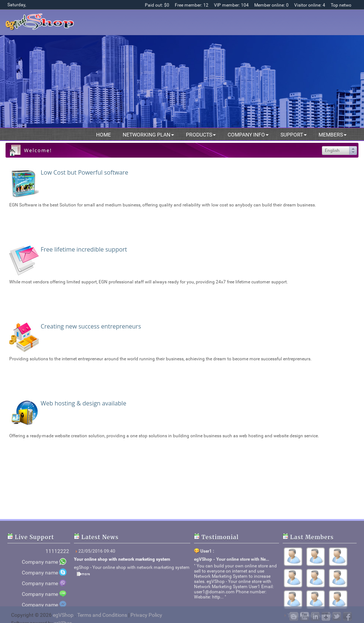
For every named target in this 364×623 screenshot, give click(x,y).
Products (201, 135)
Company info (248, 135)
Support (294, 135)
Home (103, 135)
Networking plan (148, 135)
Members (333, 135)
